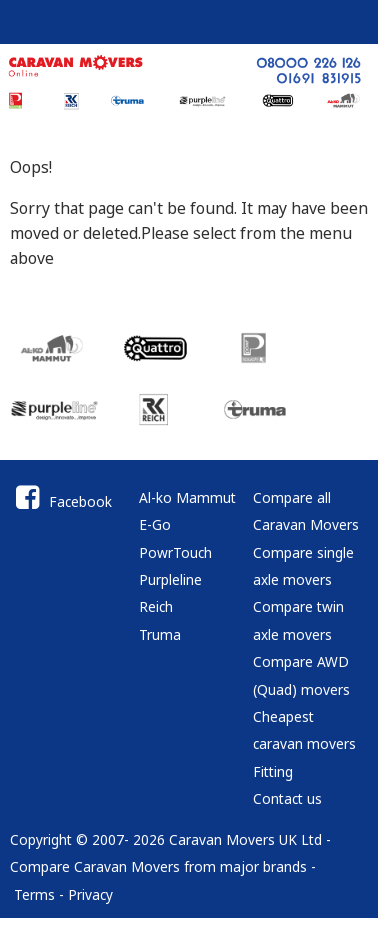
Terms (34, 894)
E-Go (155, 524)
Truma (160, 634)
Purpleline (170, 579)
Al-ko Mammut (187, 497)
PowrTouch (175, 552)
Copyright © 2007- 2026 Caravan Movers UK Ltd (166, 839)
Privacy (90, 894)
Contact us (287, 798)
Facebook (61, 501)
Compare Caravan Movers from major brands (158, 866)
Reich (156, 606)
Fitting (273, 771)
